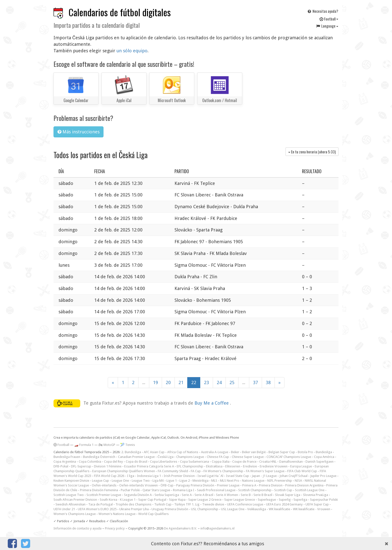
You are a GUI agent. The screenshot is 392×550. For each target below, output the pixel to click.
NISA (298, 481)
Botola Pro (305, 452)
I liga (131, 476)
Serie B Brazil (263, 495)
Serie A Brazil (204, 495)
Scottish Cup (283, 490)
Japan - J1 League (264, 476)
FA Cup (196, 471)
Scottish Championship (255, 490)
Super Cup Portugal (152, 500)
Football (329, 19)
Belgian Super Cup (282, 452)
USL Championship (205, 509)
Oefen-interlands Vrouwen (138, 485)
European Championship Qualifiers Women (124, 471)
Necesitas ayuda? (323, 11)
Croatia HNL (268, 462)
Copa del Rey (113, 462)
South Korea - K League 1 (118, 500)
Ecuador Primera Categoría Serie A (149, 466)
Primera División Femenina (99, 490)
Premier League (228, 485)
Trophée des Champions (133, 504)
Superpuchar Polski (324, 500)
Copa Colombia (90, 462)
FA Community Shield (173, 471)
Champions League (190, 457)
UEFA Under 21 (64, 509)
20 (168, 382)
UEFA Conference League (245, 504)
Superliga (300, 500)
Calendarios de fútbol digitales (120, 12)
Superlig (285, 500)
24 (219, 382)
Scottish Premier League (104, 495)
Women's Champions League (75, 514)
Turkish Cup (163, 504)
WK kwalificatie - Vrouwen (312, 509)
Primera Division (271, 485)
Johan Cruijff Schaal (293, 476)
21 (181, 382)
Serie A (187, 495)
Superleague (267, 500)
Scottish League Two (69, 495)
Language (327, 26)
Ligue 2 (185, 481)
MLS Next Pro (230, 481)
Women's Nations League (117, 514)
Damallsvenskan (291, 462)
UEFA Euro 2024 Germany (284, 504)
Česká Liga (165, 457)
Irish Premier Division (179, 476)
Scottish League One (310, 490)
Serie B (246, 495)
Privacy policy (115, 528)
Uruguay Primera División (170, 509)
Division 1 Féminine (108, 466)
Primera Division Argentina (304, 485)
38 (268, 382)
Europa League (301, 466)
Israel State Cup (237, 476)
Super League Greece (240, 500)
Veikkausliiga (257, 509)
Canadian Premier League (136, 457)
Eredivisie (250, 466)
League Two (141, 481)
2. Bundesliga (131, 452)
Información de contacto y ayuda (77, 528)
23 (206, 382)
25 (232, 382)
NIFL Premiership (280, 481)
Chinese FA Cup (218, 457)
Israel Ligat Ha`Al (210, 476)
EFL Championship (190, 466)
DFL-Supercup (81, 466)
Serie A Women (227, 495)
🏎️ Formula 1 (84, 445)
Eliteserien (233, 466)
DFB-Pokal (61, 466)
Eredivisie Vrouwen (274, 466)
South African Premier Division (75, 500)
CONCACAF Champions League (289, 457)
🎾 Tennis (128, 445)
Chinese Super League (248, 457)
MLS (214, 481)
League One (120, 481)
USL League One (233, 509)
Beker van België (254, 452)
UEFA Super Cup (317, 504)
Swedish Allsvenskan (70, 504)
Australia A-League (215, 452)
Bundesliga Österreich (99, 457)
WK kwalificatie (279, 509)
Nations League (253, 481)
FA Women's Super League (265, 471)
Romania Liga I (184, 490)
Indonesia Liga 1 (149, 476)
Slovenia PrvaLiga (315, 495)
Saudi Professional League (216, 490)
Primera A (249, 485)
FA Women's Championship (223, 471)
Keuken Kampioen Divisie (71, 481)
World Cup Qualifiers (153, 514)
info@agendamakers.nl (217, 528)
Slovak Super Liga (288, 495)
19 (155, 382)
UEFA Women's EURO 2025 (97, 509)
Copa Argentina (65, 462)
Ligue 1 (172, 481)
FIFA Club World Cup (302, 471)
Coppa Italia (221, 462)
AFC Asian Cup (154, 452)
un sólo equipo (132, 51)
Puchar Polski (130, 490)
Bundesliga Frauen (67, 457)
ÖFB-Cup (167, 485)
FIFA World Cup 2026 (109, 476)
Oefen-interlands (104, 485)
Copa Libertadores (164, 462)
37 (255, 382)
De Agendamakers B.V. (180, 528)
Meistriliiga (200, 481)
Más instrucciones (78, 132)
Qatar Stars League (156, 490)
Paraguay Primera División (195, 485)
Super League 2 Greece (205, 500)
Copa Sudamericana (194, 462)
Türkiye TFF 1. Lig (187, 504)
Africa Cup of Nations (183, 452)
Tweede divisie (213, 504)
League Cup (100, 481)
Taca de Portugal (100, 504)
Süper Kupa (177, 500)
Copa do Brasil (136, 462)
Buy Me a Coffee (212, 403)
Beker (235, 452)
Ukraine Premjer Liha (134, 509)
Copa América (324, 457)
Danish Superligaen (319, 462)
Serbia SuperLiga (167, 495)
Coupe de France (244, 462)
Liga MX (158, 481)
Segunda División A (138, 495)
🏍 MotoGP (107, 445)
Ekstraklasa (214, 466)
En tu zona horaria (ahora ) (312, 152)
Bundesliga (324, 452)
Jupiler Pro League (323, 476)
